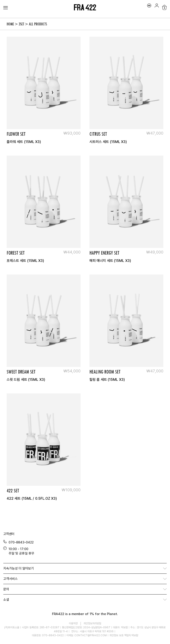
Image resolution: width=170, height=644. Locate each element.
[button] (85, 568)
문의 (6, 589)
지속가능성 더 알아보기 (19, 568)
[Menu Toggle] (6, 8)
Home (10, 24)
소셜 (6, 599)
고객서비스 (11, 579)
